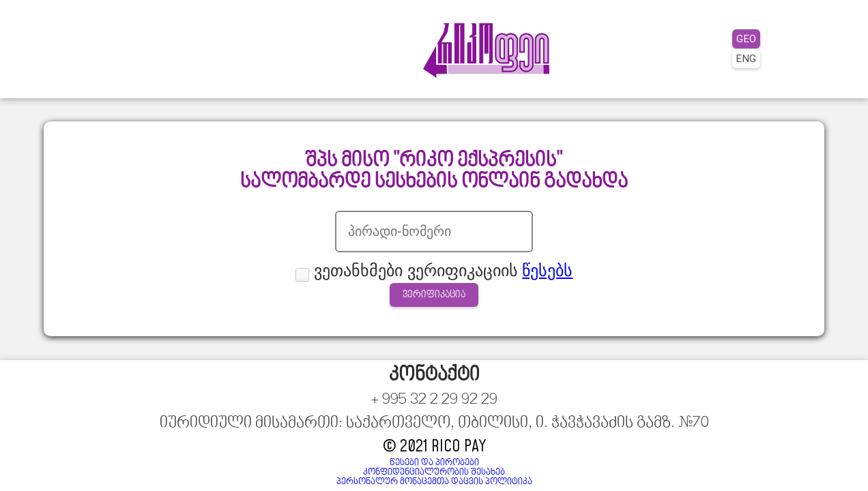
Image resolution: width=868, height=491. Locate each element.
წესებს (499, 296)
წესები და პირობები (761, 447)
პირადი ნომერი (389, 246)
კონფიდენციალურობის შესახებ (735, 456)
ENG (729, 53)
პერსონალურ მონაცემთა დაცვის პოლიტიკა (708, 466)
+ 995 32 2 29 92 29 (99, 458)
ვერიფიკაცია (434, 324)
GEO (729, 33)
